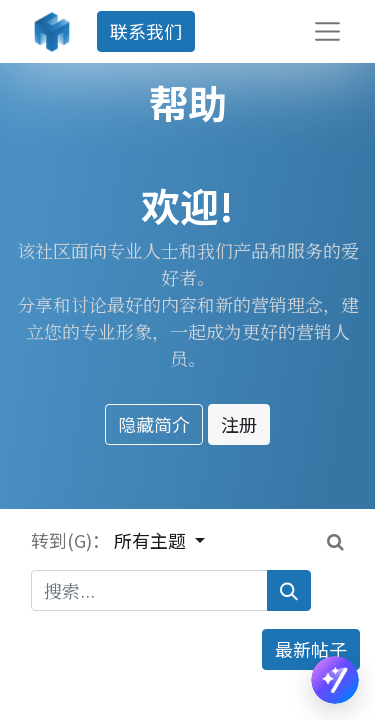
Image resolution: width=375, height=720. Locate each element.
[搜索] (289, 590)
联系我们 (146, 31)
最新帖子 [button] (311, 649)
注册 (239, 424)
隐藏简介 (154, 424)
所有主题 (152, 540)
